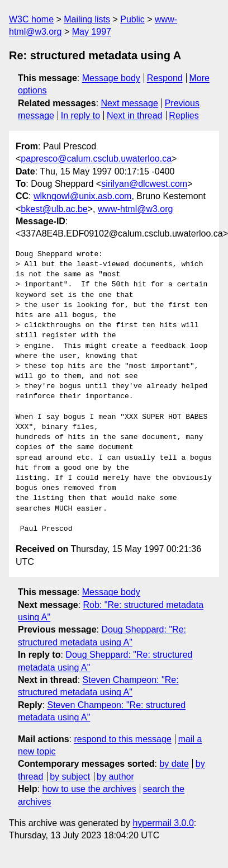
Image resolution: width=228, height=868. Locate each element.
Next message (130, 103)
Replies (184, 115)
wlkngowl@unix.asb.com (82, 196)
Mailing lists (87, 19)
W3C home (31, 19)
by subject (70, 777)
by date (174, 764)
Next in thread (135, 115)
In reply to (80, 115)
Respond (165, 78)
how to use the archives (89, 789)
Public (132, 19)
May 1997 (92, 32)
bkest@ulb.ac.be (54, 209)
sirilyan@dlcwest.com (144, 184)
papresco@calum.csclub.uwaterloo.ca (96, 159)
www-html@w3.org (135, 209)
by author (115, 777)
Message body (111, 78)
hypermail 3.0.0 (163, 823)
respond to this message (122, 739)
